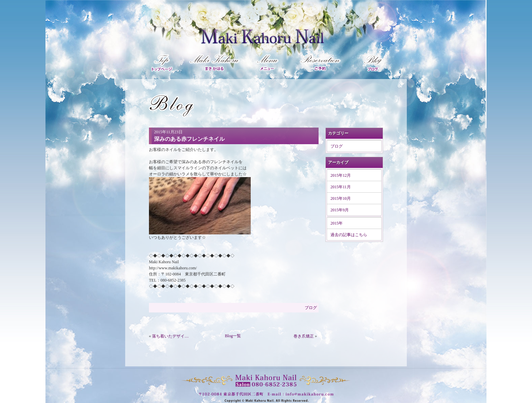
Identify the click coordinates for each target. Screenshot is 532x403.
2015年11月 (341, 187)
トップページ (164, 62)
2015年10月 (341, 198)
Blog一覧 (233, 336)
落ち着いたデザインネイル (172, 336)
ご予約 (321, 62)
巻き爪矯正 (304, 336)
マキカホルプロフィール (215, 62)
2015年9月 (340, 210)
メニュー (269, 62)
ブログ (369, 62)
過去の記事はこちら (349, 235)
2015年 (337, 223)
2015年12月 (341, 175)
